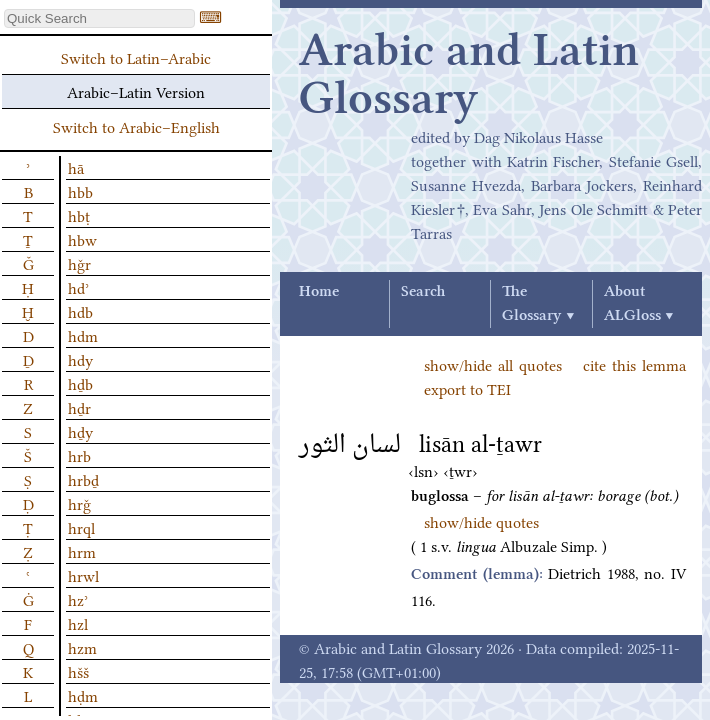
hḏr (79, 407)
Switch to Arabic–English (136, 126)
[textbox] (99, 18)
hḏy (80, 431)
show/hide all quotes (493, 364)
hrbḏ (83, 479)
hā (76, 167)
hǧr (79, 263)
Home (319, 292)
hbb (80, 191)
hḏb (80, 383)
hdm (83, 335)
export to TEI (467, 388)
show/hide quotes (481, 521)
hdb (80, 311)
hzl (78, 623)
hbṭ (79, 215)
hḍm (83, 695)
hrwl (83, 575)
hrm (82, 551)
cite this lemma (634, 364)
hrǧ (79, 503)
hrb (79, 455)
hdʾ (78, 287)
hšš (78, 671)
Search (423, 292)
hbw (82, 239)
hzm (82, 647)
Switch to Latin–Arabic (136, 57)
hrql (81, 527)
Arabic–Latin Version (136, 91)
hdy (80, 359)
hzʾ (78, 599)
